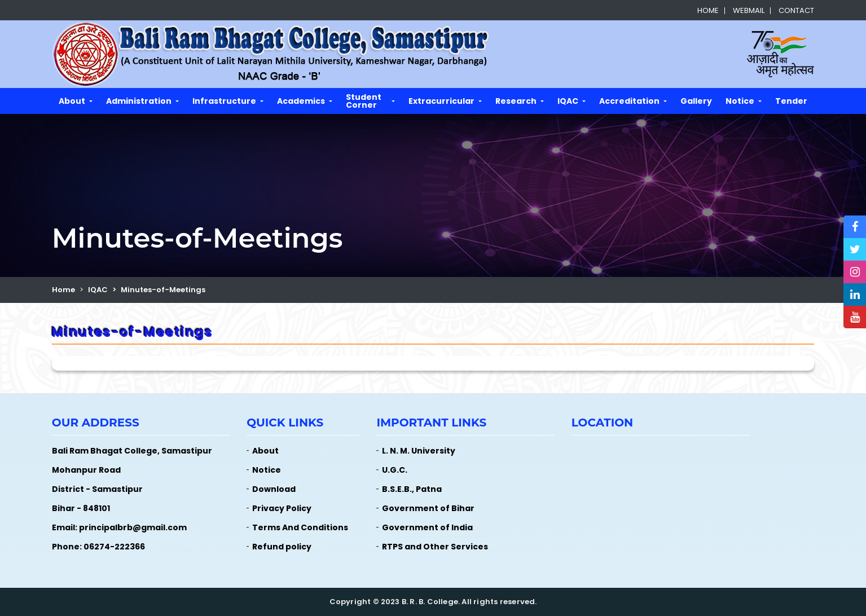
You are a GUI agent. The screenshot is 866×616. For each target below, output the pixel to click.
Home (708, 11)
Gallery (696, 101)
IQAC (568, 101)
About (72, 101)
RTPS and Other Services (435, 547)
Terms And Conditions (300, 527)
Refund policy (282, 547)
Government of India (427, 527)
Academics (301, 101)
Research (516, 101)
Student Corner (364, 101)
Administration (139, 101)
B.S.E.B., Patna (412, 489)
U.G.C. (395, 470)
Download (274, 489)
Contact (796, 11)
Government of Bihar (428, 508)
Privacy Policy (282, 508)
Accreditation (629, 101)
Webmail (749, 11)
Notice (740, 101)
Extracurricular (441, 101)
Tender (791, 101)
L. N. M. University (419, 451)
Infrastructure (224, 101)
